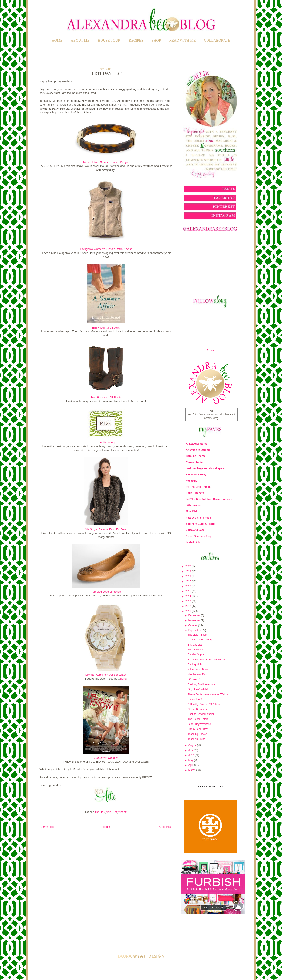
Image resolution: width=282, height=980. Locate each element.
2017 (188, 581)
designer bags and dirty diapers (205, 468)
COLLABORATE (217, 40)
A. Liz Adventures (197, 444)
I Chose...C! (194, 679)
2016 (188, 586)
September (195, 630)
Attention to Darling (198, 450)
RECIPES (136, 40)
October (193, 625)
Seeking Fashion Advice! (202, 684)
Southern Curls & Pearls (201, 524)
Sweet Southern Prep (199, 536)
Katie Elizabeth (195, 493)
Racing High (195, 664)
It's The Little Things (198, 487)
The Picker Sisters (198, 719)
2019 (188, 571)
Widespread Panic (198, 670)
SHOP (156, 40)
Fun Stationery (106, 442)
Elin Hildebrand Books (106, 328)
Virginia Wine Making (200, 640)
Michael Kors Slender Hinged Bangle (106, 162)
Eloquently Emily (196, 475)
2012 (188, 606)
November (195, 620)
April (191, 765)
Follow (210, 350)
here (123, 679)
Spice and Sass (195, 530)
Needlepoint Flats (198, 674)
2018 (188, 576)
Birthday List (195, 645)
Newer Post (47, 827)
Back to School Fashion (201, 714)
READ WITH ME (182, 40)
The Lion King (196, 650)
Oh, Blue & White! (198, 689)
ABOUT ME (80, 40)
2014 (188, 596)
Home (57, 40)
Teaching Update (197, 734)
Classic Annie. (195, 462)
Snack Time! (195, 699)
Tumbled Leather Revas (106, 592)
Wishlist (112, 812)
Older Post (165, 827)
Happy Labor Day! (198, 729)
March (192, 770)
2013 (188, 601)
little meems (193, 505)
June (191, 755)
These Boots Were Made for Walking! (209, 694)
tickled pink (193, 542)
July (191, 750)
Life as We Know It (106, 758)
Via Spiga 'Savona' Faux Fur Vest (106, 529)
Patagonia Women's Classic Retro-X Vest (106, 249)
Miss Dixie (192, 512)
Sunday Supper (196, 654)
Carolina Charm (195, 456)
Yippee (123, 812)
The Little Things (197, 635)
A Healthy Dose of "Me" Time (204, 704)
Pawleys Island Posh (198, 518)
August (193, 745)
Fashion (100, 812)
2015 (188, 591)
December (195, 615)
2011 (188, 611)
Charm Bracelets (197, 709)
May (191, 760)
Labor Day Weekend (199, 724)
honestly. (191, 481)
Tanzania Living (196, 739)
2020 (188, 566)
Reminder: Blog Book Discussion (206, 660)
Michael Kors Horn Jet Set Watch (106, 675)
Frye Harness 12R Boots (106, 397)
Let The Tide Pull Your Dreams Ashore (209, 499)
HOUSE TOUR (109, 40)
